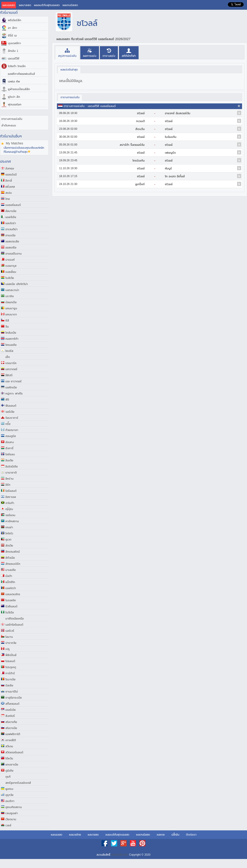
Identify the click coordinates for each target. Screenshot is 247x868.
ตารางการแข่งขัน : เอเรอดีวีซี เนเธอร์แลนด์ (90, 106)
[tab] (67, 53)
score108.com (120, 855)
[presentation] (67, 53)
